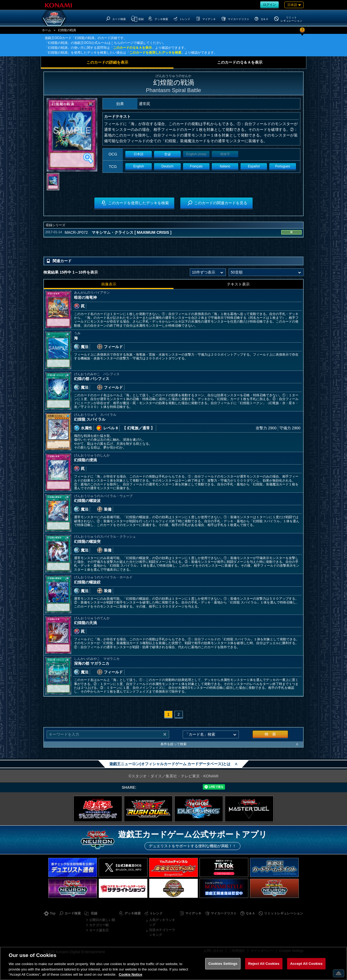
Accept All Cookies (306, 964)
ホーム (46, 30)
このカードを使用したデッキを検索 (155, 53)
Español (254, 166)
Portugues (283, 166)
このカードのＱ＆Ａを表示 (132, 48)
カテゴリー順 (99, 925)
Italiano (225, 166)
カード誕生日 (99, 930)
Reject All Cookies (264, 964)
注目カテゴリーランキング (162, 932)
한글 (168, 154)
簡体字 (225, 154)
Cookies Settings (223, 964)
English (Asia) (196, 154)
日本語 (139, 154)
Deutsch (168, 166)
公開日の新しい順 (102, 920)
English (139, 166)
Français (196, 166)
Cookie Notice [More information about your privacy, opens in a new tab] (131, 974)
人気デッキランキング (162, 922)
